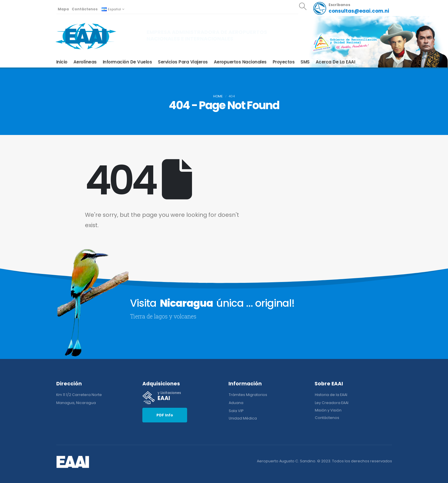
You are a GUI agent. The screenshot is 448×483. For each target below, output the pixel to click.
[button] (165, 415)
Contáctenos (85, 9)
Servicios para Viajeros (183, 62)
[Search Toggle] (303, 6)
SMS (305, 62)
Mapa (63, 9)
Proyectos (284, 62)
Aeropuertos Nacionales (240, 62)
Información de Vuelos (127, 62)
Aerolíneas (85, 62)
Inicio (62, 62)
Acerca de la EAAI (335, 62)
